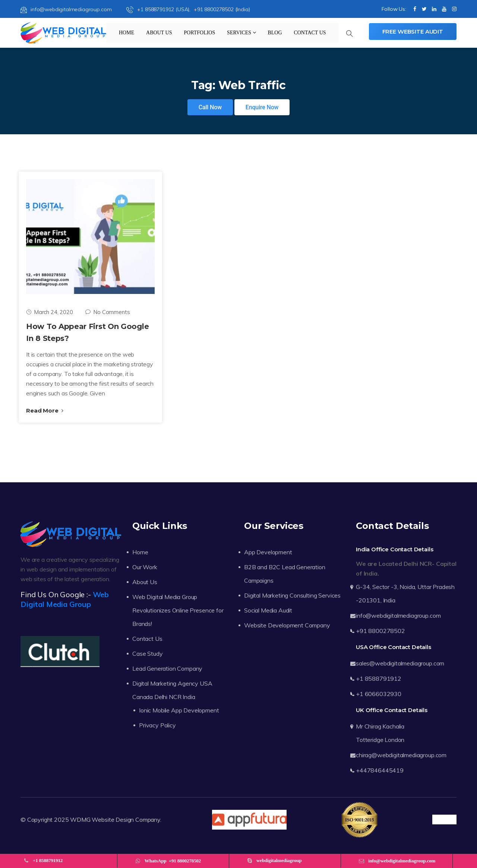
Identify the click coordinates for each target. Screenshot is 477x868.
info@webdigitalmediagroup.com (66, 9)
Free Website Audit (413, 32)
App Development (268, 552)
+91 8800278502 (380, 631)
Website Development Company (287, 625)
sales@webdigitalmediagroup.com (400, 663)
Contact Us (310, 33)
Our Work (145, 567)
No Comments (108, 312)
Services (241, 33)
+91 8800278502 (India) (222, 9)
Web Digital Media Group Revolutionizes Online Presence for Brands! (178, 610)
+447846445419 (380, 770)
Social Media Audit (268, 610)
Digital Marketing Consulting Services (292, 595)
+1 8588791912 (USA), (159, 9)
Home (127, 33)
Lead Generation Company (167, 668)
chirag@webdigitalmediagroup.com (401, 755)
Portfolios (199, 33)
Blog (275, 33)
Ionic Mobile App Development (179, 710)
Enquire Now (262, 107)
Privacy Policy (157, 725)
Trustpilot (444, 820)
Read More (45, 411)
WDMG (80, 820)
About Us (159, 33)
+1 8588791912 (379, 679)
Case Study (147, 654)
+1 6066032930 (379, 694)
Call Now (210, 107)
